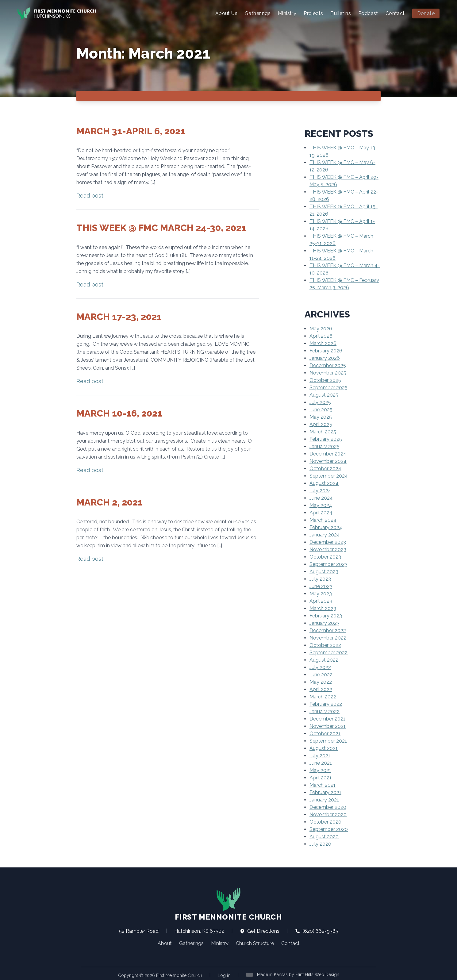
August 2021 (324, 748)
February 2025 (326, 439)
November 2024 (328, 461)
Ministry (287, 13)
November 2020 (328, 814)
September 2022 (328, 652)
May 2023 (321, 593)
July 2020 (320, 844)
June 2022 (321, 674)
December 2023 (328, 542)
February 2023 (326, 615)
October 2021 (325, 733)
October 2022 (325, 645)
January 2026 (325, 358)
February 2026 (326, 350)
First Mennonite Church (228, 904)
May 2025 (321, 417)
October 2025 (325, 380)
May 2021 (320, 770)
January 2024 (325, 534)
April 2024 (321, 512)
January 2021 (324, 799)
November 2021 (328, 726)
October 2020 (325, 822)
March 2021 (323, 785)
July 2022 (320, 667)
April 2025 (321, 424)
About (165, 943)
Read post (90, 195)
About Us (226, 13)
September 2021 (328, 741)
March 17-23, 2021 (119, 316)
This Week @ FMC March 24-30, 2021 (161, 227)
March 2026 (323, 343)
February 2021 (325, 792)
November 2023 (328, 549)
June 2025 (321, 409)
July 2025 (320, 402)
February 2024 (326, 527)
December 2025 (328, 365)
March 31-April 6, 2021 (131, 131)
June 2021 (321, 763)
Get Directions (260, 931)
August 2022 (324, 660)
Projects (313, 13)
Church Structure (255, 943)
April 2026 (321, 336)
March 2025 (323, 431)
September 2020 (329, 829)
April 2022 (321, 689)
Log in (224, 975)
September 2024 (329, 476)
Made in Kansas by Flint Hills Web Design (298, 974)
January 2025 (325, 446)
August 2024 (324, 483)
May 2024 (321, 505)
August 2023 (324, 571)
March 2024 (323, 520)
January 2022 (325, 711)
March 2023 (323, 608)
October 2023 (325, 557)
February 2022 (326, 704)
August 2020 (324, 836)
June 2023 (321, 586)
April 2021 (321, 777)
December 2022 (328, 630)
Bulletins (341, 13)
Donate (426, 13)
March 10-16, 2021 (119, 413)
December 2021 (327, 719)
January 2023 (325, 623)
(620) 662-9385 (317, 931)
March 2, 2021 (109, 502)
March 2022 (323, 696)
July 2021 (320, 755)
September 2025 (328, 387)
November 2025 (328, 373)
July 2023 (320, 579)
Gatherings (258, 13)
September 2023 (328, 564)
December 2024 (328, 453)
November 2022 (328, 638)
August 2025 (324, 395)
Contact (395, 13)
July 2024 (320, 490)
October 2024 (325, 468)
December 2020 (328, 807)
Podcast (368, 13)
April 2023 (321, 601)
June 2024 (321, 498)
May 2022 (321, 682)
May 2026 (321, 328)
